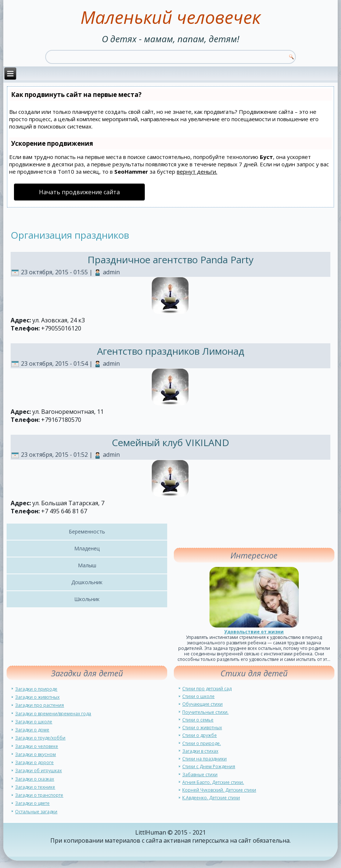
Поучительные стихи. (205, 712)
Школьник (87, 599)
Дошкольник (87, 582)
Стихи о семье (198, 720)
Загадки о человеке (37, 746)
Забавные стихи (200, 775)
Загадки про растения (40, 705)
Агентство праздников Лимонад (171, 351)
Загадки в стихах (200, 751)
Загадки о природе (36, 689)
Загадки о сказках (35, 779)
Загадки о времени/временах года (53, 714)
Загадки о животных (37, 697)
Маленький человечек (170, 17)
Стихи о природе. (202, 743)
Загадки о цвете (32, 803)
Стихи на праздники (204, 759)
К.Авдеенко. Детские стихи (211, 798)
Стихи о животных (202, 728)
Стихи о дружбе (200, 735)
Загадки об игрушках (38, 771)
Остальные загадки (36, 812)
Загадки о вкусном (35, 754)
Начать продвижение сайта (79, 192)
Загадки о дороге (34, 762)
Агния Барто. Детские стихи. (213, 782)
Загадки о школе (34, 722)
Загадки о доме (32, 730)
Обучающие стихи (202, 704)
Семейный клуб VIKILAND (170, 442)
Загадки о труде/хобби (40, 738)
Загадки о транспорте (39, 795)
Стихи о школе (198, 696)
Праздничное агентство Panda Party (170, 260)
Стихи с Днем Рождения (209, 766)
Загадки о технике (35, 787)
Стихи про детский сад (207, 689)
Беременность (87, 531)
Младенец (87, 548)
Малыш (87, 565)
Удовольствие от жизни (254, 632)
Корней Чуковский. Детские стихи (219, 790)
